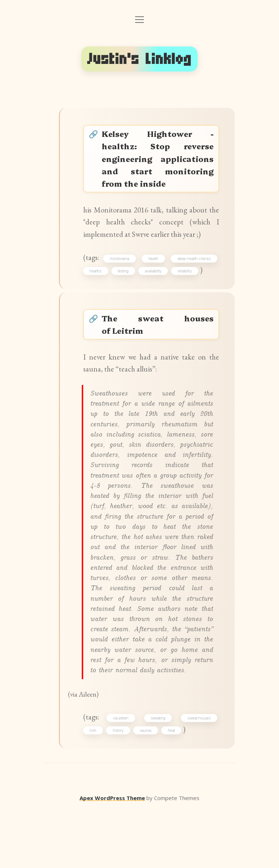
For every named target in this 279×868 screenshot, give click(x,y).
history (120, 788)
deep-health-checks (193, 278)
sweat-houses (198, 776)
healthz (97, 291)
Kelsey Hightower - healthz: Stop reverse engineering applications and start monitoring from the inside (158, 167)
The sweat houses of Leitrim (158, 347)
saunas (147, 788)
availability (155, 291)
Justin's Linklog (139, 59)
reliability (186, 291)
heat (173, 788)
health (154, 278)
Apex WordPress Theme (112, 857)
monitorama (121, 278)
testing (125, 291)
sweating (158, 776)
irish (94, 788)
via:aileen (122, 776)
